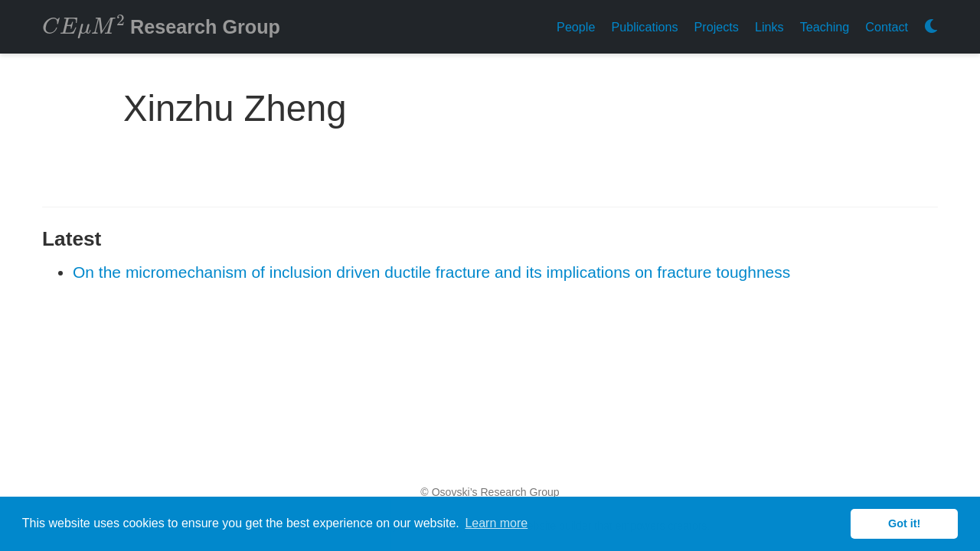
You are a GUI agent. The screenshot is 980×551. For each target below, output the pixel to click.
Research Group (161, 25)
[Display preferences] (931, 27)
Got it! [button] (904, 523)
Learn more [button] (496, 523)
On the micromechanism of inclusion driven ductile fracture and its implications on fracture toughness (431, 272)
